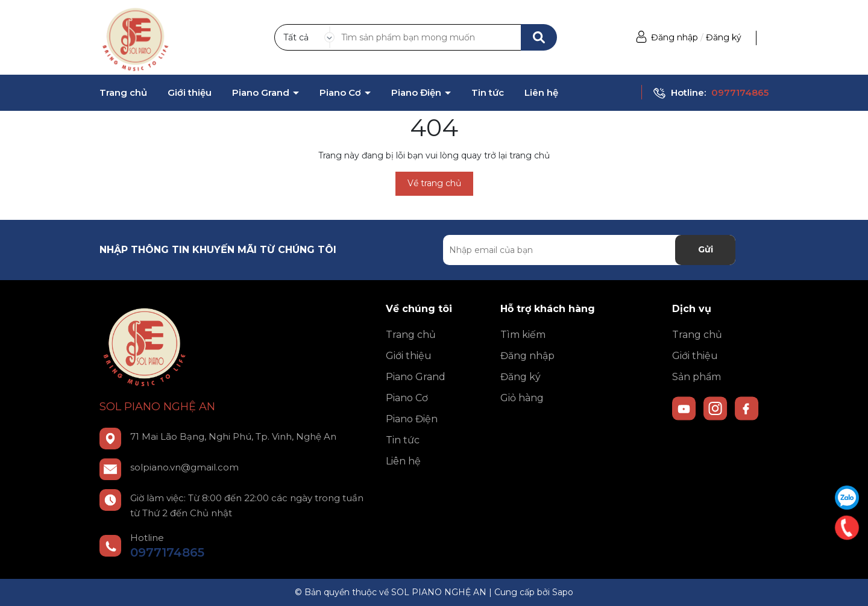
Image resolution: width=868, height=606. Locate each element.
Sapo (563, 592)
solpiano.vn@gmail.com (184, 467)
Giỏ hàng (522, 398)
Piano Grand (262, 93)
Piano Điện (417, 93)
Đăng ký (724, 37)
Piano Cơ (341, 93)
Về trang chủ (434, 183)
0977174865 (740, 92)
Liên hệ (541, 93)
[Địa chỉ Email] (589, 250)
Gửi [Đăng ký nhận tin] (706, 249)
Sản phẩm (697, 377)
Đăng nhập (675, 37)
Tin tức (488, 93)
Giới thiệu (190, 93)
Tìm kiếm (523, 335)
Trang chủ (123, 93)
